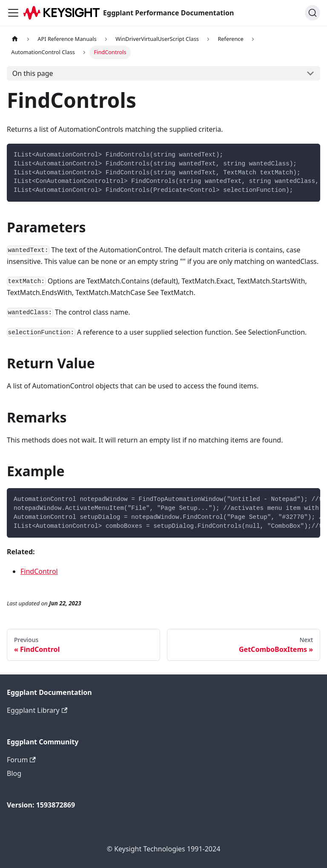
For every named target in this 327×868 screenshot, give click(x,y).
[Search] (313, 13)
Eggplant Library (37, 710)
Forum (21, 760)
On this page (33, 73)
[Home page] (15, 39)
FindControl (39, 571)
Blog (14, 773)
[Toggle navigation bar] (13, 13)
